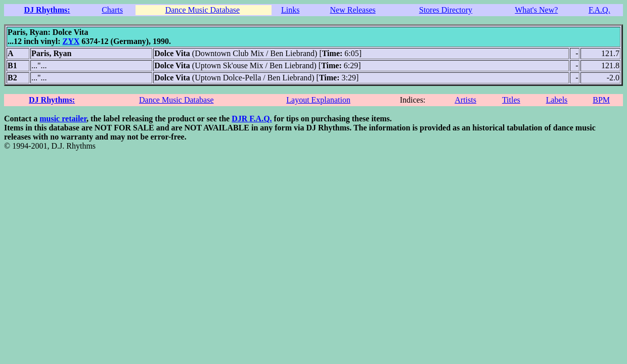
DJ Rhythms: (47, 10)
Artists (465, 100)
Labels (557, 100)
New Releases (353, 10)
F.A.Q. (599, 10)
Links (290, 10)
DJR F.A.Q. (252, 119)
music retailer (63, 119)
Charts (112, 10)
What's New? (536, 10)
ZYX (71, 41)
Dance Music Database (203, 10)
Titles (511, 100)
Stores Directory (446, 10)
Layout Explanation (318, 100)
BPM (601, 100)
